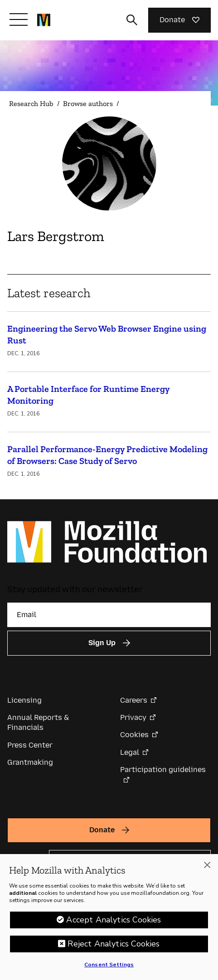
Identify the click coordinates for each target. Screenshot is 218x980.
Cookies (134, 735)
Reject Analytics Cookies (114, 944)
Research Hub (31, 104)
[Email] (109, 615)
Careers (134, 700)
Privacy (133, 717)
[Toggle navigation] (19, 19)
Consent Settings (109, 965)
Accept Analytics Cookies (114, 920)
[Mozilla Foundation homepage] (44, 20)
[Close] (207, 865)
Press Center (30, 745)
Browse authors (88, 104)
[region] (109, 917)
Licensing (24, 700)
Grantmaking (30, 762)
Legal (130, 752)
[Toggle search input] (132, 20)
